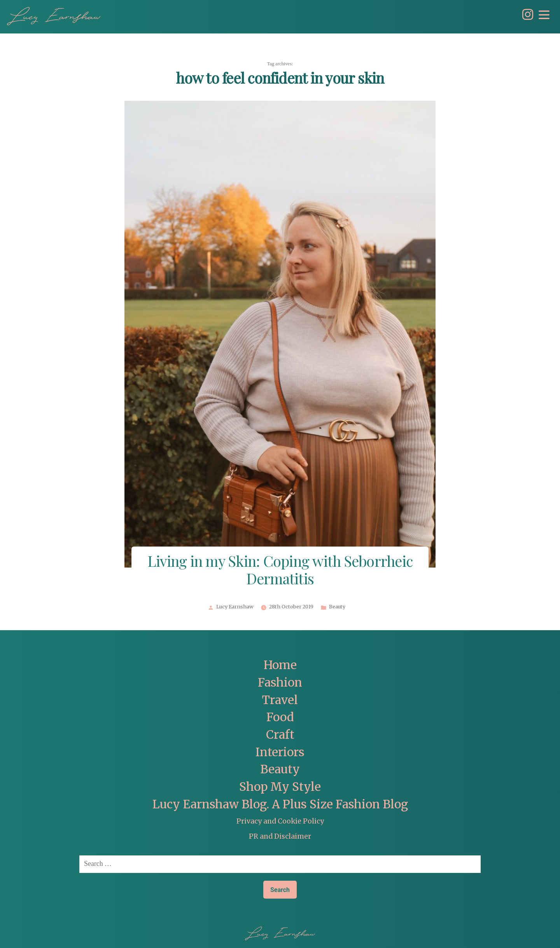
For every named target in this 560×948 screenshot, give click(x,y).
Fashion (280, 683)
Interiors (280, 752)
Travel (280, 700)
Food (280, 717)
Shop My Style (280, 787)
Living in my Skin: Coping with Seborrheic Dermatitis (280, 571)
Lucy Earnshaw (235, 607)
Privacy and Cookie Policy (280, 821)
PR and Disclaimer (280, 836)
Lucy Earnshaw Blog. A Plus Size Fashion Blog (280, 804)
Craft (280, 735)
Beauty (337, 607)
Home (280, 665)
